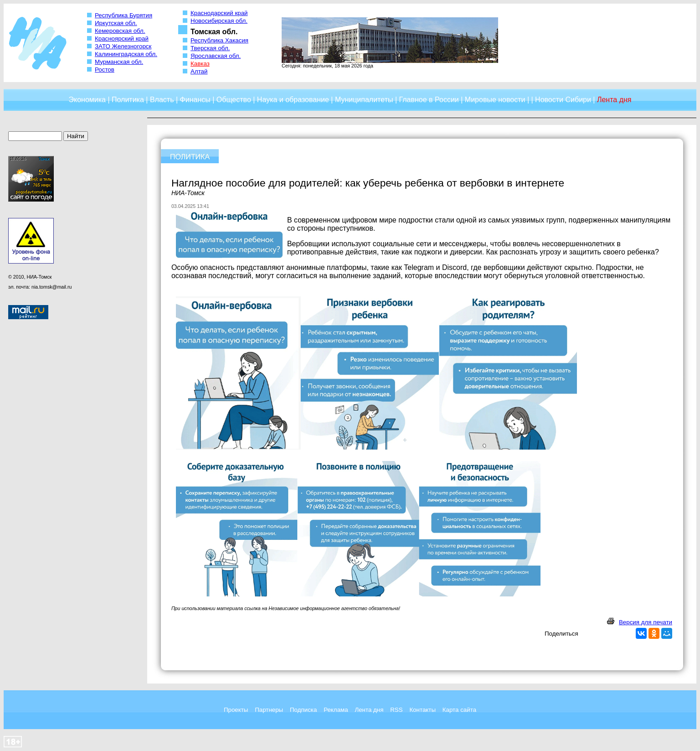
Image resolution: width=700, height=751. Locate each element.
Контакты (422, 710)
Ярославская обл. (216, 56)
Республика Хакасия (219, 40)
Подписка (303, 710)
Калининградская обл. (126, 54)
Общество (234, 100)
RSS (396, 710)
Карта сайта (459, 710)
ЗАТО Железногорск (123, 46)
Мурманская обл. (119, 62)
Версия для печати (646, 622)
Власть (162, 100)
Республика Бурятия (124, 15)
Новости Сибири (563, 100)
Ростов (105, 70)
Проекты (236, 710)
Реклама (336, 710)
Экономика (87, 100)
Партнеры (269, 710)
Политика (128, 100)
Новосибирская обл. (219, 21)
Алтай (199, 71)
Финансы (195, 100)
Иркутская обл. (116, 23)
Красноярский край (122, 39)
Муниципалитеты (364, 100)
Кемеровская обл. (120, 31)
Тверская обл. (210, 48)
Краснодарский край (219, 13)
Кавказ (200, 64)
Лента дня (369, 710)
